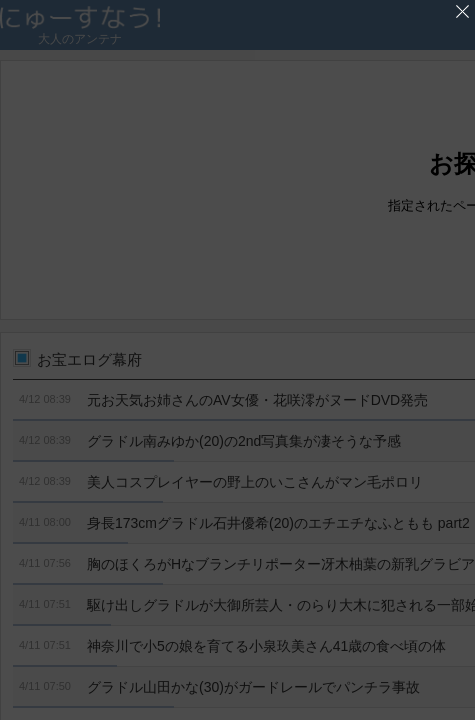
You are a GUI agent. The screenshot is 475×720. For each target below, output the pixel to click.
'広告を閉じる (462, 12)
